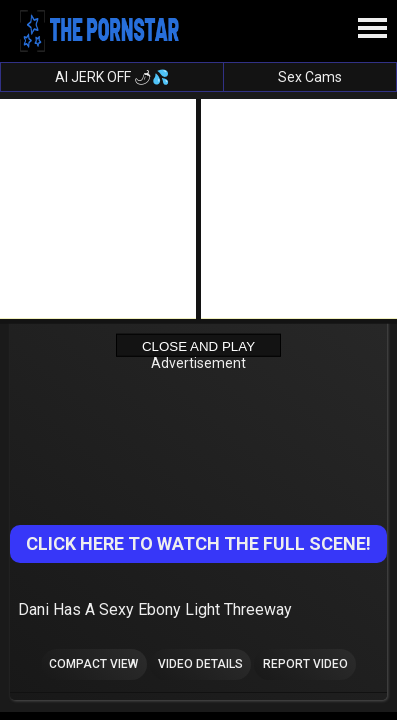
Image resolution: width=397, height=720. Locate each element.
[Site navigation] (372, 29)
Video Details (200, 664)
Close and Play (198, 345)
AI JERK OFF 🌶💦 (112, 77)
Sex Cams (310, 77)
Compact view (93, 664)
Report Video (305, 664)
